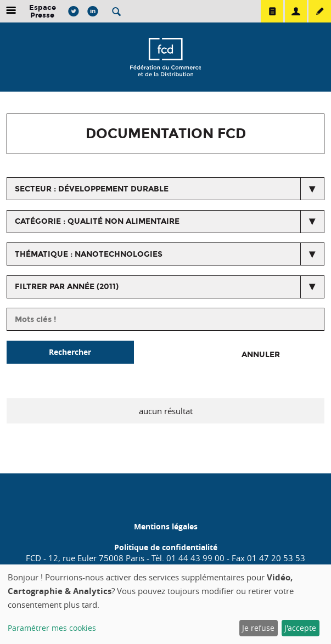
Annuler (261, 355)
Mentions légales (166, 526)
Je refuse (258, 628)
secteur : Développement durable (92, 189)
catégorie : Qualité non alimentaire (97, 221)
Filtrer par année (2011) (67, 287)
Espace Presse (43, 11)
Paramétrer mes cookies (52, 628)
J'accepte (300, 628)
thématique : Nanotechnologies (89, 254)
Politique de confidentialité (166, 547)
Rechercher (70, 352)
